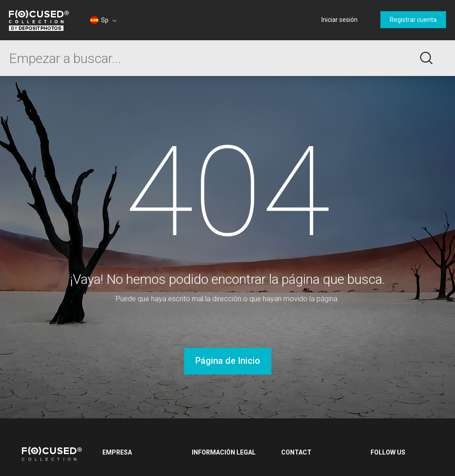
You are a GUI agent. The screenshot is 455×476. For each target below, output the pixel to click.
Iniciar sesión (339, 20)
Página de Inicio (228, 361)
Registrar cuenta (413, 20)
